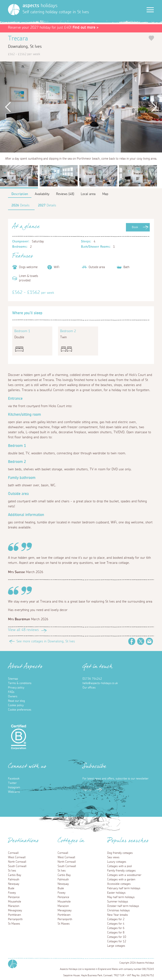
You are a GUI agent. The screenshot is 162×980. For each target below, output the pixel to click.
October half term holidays (123, 906)
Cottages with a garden (121, 880)
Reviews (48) (65, 194)
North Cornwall (17, 862)
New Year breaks (117, 915)
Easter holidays (116, 893)
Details (20, 205)
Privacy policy (16, 688)
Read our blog (16, 701)
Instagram (14, 787)
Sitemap (13, 679)
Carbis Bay (15, 875)
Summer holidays (118, 902)
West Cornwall (17, 857)
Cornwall (13, 853)
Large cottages (116, 946)
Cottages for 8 (116, 933)
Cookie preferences (20, 710)
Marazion (14, 906)
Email (150, 641)
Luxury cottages (117, 862)
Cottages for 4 (116, 924)
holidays (40, 6)
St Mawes (14, 924)
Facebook (132, 641)
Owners (13, 697)
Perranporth (15, 919)
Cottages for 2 (116, 919)
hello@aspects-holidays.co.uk (100, 683)
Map (105, 194)
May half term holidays (121, 897)
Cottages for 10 (117, 937)
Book (135, 227)
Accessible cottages (119, 884)
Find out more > (86, 28)
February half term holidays (124, 888)
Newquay (14, 884)
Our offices (89, 688)
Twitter (141, 641)
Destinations (23, 842)
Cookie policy (16, 705)
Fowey (12, 893)
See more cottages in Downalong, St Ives (46, 641)
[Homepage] (14, 10)
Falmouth (14, 880)
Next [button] (154, 107)
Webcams (14, 792)
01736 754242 (92, 679)
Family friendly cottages (121, 871)
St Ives (12, 871)
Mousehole (15, 902)
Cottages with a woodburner (124, 875)
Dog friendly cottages (120, 853)
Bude (11, 888)
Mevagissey (15, 910)
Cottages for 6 (116, 928)
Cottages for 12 (117, 941)
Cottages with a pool (119, 866)
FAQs (11, 692)
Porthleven (14, 915)
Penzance (14, 897)
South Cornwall (17, 866)
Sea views (113, 857)
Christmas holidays (118, 910)
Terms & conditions (20, 683)
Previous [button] (8, 107)
